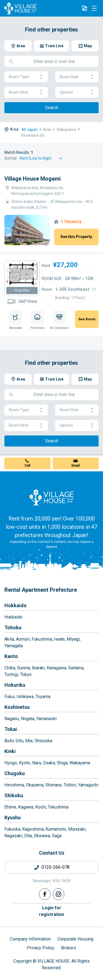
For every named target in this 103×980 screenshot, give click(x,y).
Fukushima (42, 639)
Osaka (49, 763)
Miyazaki (77, 829)
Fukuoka (12, 829)
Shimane (54, 785)
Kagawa (26, 807)
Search (52, 108)
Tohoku (13, 628)
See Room (87, 319)
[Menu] (94, 8)
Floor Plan (22, 290)
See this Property (76, 237)
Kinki (10, 751)
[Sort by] (42, 158)
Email (76, 466)
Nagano (12, 719)
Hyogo (11, 763)
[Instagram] (59, 894)
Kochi (41, 807)
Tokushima (58, 807)
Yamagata (14, 646)
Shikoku (14, 795)
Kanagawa (56, 668)
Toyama (43, 697)
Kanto (11, 656)
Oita (28, 836)
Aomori (23, 639)
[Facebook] (45, 894)
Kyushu (12, 817)
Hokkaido (16, 605)
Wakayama (80, 763)
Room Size (77, 77)
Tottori (70, 785)
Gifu (20, 741)
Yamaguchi (88, 785)
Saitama (76, 668)
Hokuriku (15, 685)
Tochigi (11, 674)
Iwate (59, 639)
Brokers (69, 948)
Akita (9, 639)
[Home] (52, 497)
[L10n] (84, 8)
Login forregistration (51, 911)
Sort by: (11, 158)
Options (77, 92)
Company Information (30, 939)
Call (27, 466)
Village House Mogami (33, 179)
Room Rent (26, 92)
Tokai (11, 729)
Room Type (26, 77)
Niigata (28, 719)
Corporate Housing (75, 939)
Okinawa (42, 836)
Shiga (62, 763)
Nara (37, 763)
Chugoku (15, 773)
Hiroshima (14, 785)
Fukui (9, 697)
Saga (57, 836)
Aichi (9, 741)
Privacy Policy (41, 948)
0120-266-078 (55, 867)
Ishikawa (25, 697)
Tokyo (26, 674)
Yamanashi (46, 719)
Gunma (23, 668)
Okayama (35, 785)
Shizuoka (43, 741)
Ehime (10, 807)
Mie (29, 741)
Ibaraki (38, 668)
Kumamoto (56, 829)
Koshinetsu (17, 707)
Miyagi (73, 639)
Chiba (10, 668)
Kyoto (25, 763)
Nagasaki (13, 836)
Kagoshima (33, 829)
